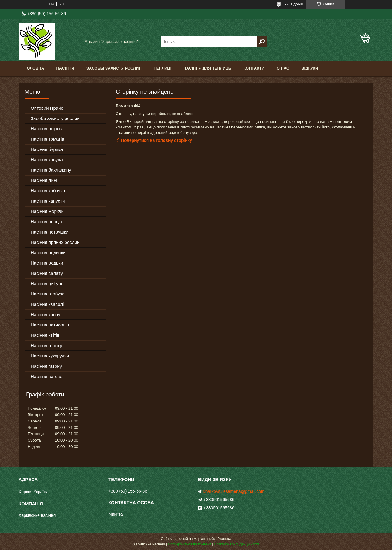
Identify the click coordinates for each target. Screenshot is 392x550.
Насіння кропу (46, 314)
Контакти (254, 68)
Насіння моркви (47, 211)
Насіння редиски (48, 253)
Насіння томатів (47, 139)
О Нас (283, 68)
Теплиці (163, 68)
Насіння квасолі (47, 304)
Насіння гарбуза (48, 294)
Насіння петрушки (49, 232)
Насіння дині (44, 180)
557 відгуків (293, 4)
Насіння (65, 68)
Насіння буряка (47, 149)
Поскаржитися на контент (189, 544)
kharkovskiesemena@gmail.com (234, 491)
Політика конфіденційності (237, 544)
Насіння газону (46, 366)
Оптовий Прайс (47, 108)
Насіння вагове (47, 376)
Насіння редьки (47, 263)
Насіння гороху (46, 345)
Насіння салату (47, 273)
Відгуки (310, 68)
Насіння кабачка (48, 191)
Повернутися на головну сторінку (157, 140)
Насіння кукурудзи (50, 356)
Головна (34, 68)
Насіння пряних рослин (55, 242)
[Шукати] (262, 41)
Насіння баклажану (51, 170)
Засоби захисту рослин (55, 118)
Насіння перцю (46, 222)
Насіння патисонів (50, 325)
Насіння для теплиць (207, 68)
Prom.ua (224, 539)
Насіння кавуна (47, 160)
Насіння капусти (48, 201)
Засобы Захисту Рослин (114, 68)
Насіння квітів (45, 335)
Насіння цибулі (46, 284)
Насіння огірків (46, 129)
